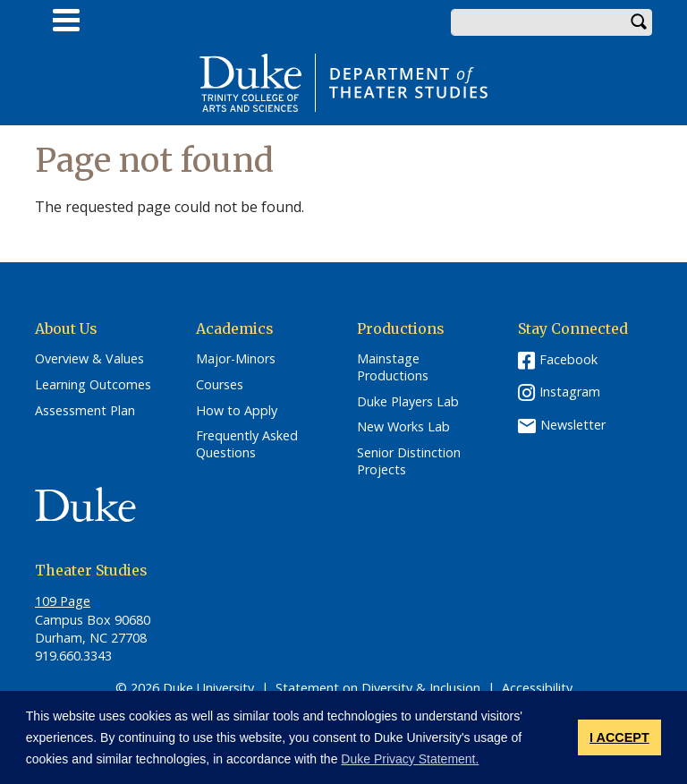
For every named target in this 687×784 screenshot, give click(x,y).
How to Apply (237, 411)
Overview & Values (89, 359)
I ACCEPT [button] (619, 737)
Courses (220, 385)
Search (639, 22)
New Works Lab (403, 427)
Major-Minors (236, 359)
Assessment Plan (85, 411)
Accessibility (537, 688)
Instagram (570, 392)
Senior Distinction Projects (409, 461)
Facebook (568, 359)
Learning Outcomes (93, 385)
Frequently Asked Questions (247, 444)
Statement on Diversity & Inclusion (378, 688)
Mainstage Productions (393, 367)
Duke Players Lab (408, 402)
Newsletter (573, 425)
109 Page (63, 601)
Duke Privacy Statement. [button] (410, 759)
